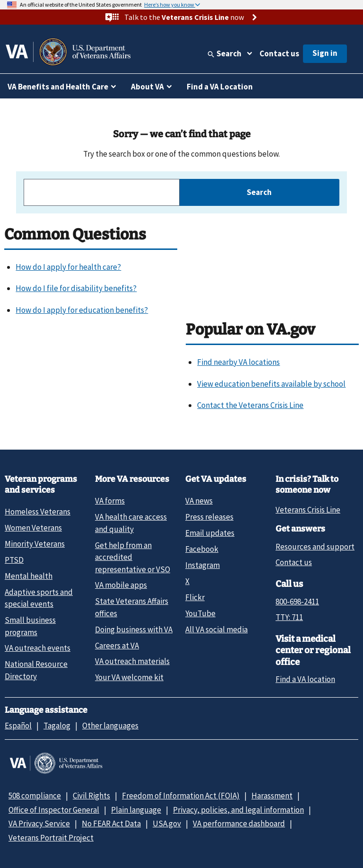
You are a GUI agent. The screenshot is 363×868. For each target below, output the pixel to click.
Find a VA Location (220, 87)
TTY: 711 (289, 617)
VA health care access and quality (131, 523)
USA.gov (167, 824)
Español (18, 726)
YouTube (200, 613)
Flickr (195, 597)
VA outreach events (38, 648)
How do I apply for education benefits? (82, 310)
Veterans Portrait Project (51, 838)
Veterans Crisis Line (308, 510)
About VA (147, 87)
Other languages (110, 726)
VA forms (110, 501)
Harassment (272, 796)
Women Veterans (33, 528)
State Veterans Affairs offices (132, 607)
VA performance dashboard (239, 824)
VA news (199, 501)
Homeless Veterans (38, 512)
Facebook (202, 549)
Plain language (136, 810)
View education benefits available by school (271, 384)
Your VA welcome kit (129, 677)
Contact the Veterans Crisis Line (250, 405)
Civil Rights (91, 796)
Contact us (279, 53)
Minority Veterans (35, 544)
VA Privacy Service (39, 824)
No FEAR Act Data (111, 824)
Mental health (29, 576)
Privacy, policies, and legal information (238, 810)
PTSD (14, 560)
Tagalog (57, 726)
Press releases (209, 517)
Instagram (203, 565)
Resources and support (315, 547)
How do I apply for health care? (68, 267)
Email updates (210, 533)
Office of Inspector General (54, 810)
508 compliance (35, 796)
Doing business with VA (134, 629)
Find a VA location (305, 679)
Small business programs (30, 626)
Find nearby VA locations (238, 362)
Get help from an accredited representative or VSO (133, 557)
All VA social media (216, 629)
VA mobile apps (121, 585)
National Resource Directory (36, 670)
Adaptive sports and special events (39, 598)
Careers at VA (117, 646)
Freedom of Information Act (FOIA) (181, 796)
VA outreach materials (132, 661)
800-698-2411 (297, 602)
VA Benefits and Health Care (58, 87)
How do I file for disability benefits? (76, 288)
